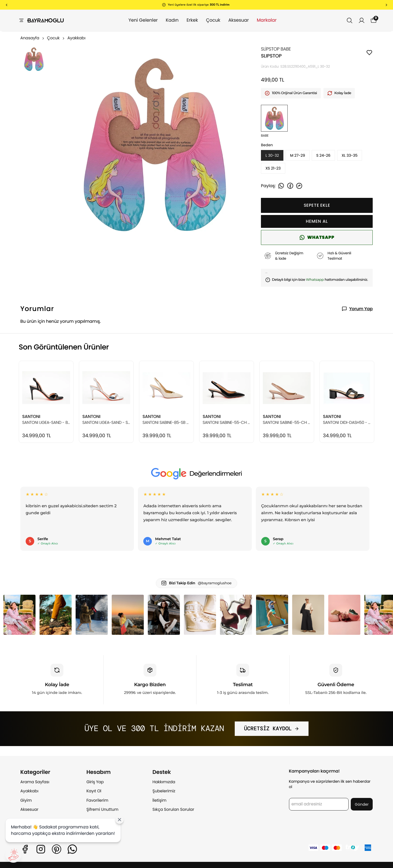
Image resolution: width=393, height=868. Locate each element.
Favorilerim (97, 800)
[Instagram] (41, 849)
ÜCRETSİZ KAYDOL (272, 729)
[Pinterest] (57, 849)
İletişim (159, 800)
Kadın (167, 20)
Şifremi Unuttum (102, 810)
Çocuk (208, 20)
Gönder (362, 804)
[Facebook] (25, 849)
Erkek (187, 20)
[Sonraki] (386, 5)
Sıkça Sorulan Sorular (173, 810)
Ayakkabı (76, 38)
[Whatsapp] (72, 849)
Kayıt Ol (94, 791)
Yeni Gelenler (138, 20)
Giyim (26, 800)
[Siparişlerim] (362, 20)
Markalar (261, 20)
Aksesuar (233, 20)
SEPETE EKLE (317, 205)
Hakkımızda (164, 782)
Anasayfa (33, 38)
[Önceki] (7, 5)
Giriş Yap (95, 782)
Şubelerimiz (164, 791)
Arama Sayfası (35, 782)
